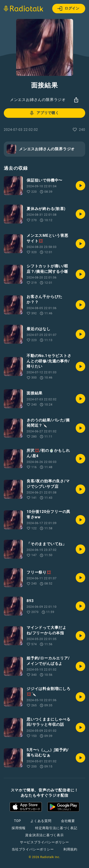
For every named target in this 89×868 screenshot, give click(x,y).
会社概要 (68, 821)
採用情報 (19, 828)
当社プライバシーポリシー (33, 849)
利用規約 (70, 849)
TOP (17, 821)
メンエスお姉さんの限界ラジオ (38, 100)
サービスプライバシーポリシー (44, 842)
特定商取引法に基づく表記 (56, 828)
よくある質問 (41, 821)
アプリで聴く (44, 113)
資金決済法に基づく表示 (44, 835)
